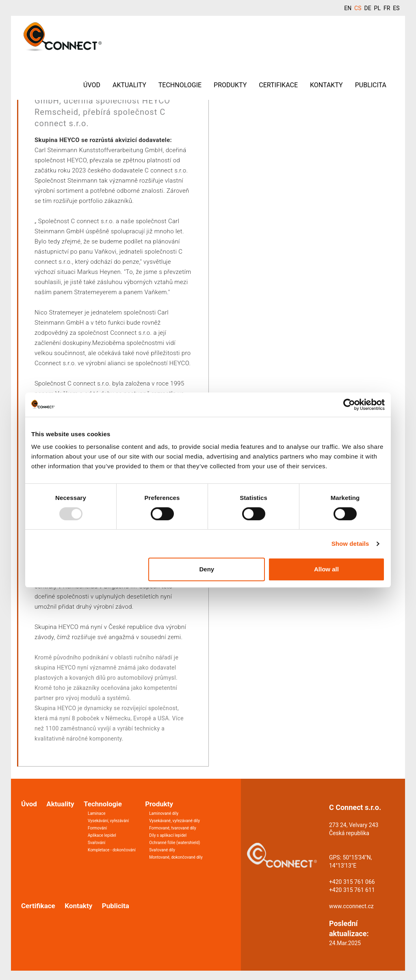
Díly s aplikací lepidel (168, 835)
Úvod (92, 85)
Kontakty (326, 85)
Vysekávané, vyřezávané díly (174, 821)
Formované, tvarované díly (173, 828)
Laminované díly (164, 813)
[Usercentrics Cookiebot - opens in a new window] (349, 405)
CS (358, 8)
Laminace (97, 813)
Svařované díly (162, 850)
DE (367, 8)
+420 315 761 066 (352, 882)
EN (348, 8)
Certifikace (278, 85)
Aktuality (129, 85)
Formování (97, 828)
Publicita (371, 85)
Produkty (230, 85)
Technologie (180, 85)
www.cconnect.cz (351, 906)
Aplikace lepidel (102, 835)
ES (396, 8)
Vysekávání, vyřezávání (108, 821)
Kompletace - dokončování (112, 850)
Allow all (326, 569)
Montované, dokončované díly (176, 857)
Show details (350, 544)
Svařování (96, 843)
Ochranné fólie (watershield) (174, 843)
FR (387, 8)
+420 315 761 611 (352, 890)
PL (377, 8)
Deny (207, 569)
